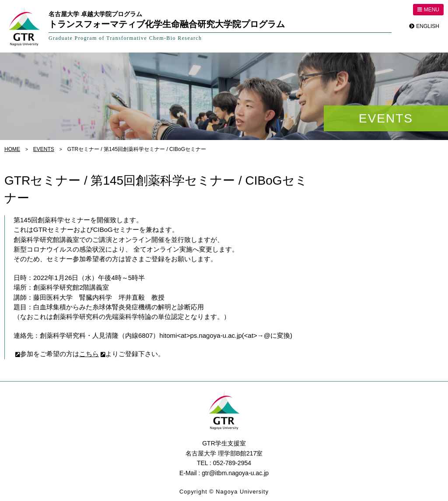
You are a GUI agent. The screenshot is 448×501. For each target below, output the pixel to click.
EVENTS (44, 149)
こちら (86, 354)
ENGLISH (428, 26)
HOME (12, 149)
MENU (430, 10)
